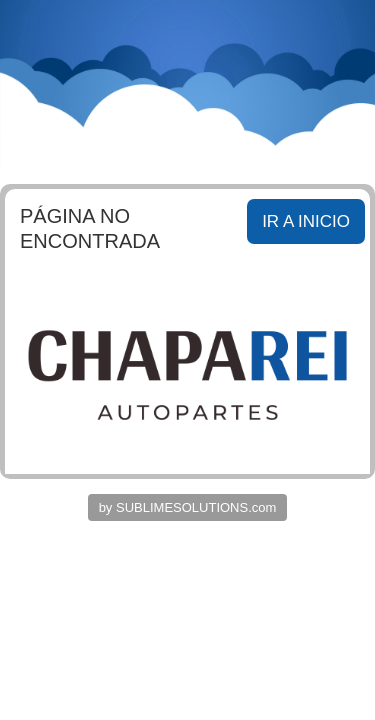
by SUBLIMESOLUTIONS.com (188, 507)
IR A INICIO (306, 221)
